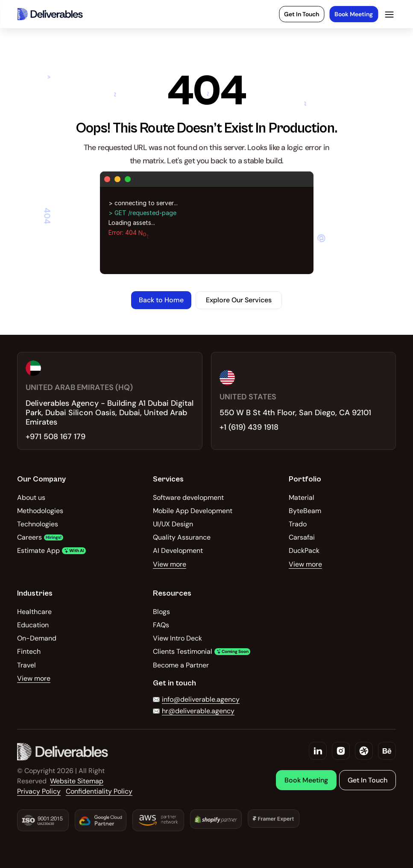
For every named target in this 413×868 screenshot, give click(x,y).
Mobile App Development (193, 511)
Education (33, 625)
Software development (188, 497)
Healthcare (34, 612)
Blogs (161, 612)
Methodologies (40, 511)
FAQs (161, 625)
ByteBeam (305, 511)
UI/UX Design (173, 524)
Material (302, 497)
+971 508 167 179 (56, 437)
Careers (29, 537)
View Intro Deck (177, 638)
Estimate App (38, 551)
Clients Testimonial (183, 651)
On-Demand (37, 638)
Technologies (38, 524)
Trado (298, 524)
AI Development (178, 551)
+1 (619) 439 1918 (249, 427)
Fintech (29, 651)
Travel (26, 665)
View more (170, 564)
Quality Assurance (182, 537)
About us (31, 497)
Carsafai (302, 537)
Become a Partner (181, 665)
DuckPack (304, 551)
